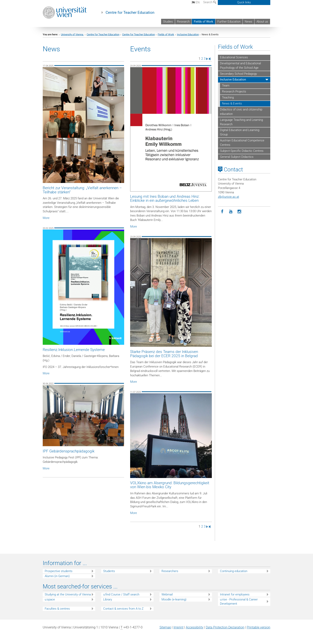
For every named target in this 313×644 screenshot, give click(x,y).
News (249, 22)
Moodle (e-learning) (174, 599)
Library (108, 599)
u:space (50, 599)
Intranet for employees (235, 594)
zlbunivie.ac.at (229, 197)
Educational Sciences (234, 57)
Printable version (259, 627)
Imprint (178, 627)
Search (210, 2)
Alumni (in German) (57, 576)
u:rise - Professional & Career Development (239, 602)
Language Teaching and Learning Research (241, 122)
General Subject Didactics (237, 157)
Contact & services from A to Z (123, 609)
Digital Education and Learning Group (240, 132)
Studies (168, 22)
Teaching (228, 97)
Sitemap (165, 627)
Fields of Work (204, 22)
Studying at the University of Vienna (68, 594)
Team (226, 85)
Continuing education (234, 571)
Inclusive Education (188, 34)
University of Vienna (72, 34)
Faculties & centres (57, 609)
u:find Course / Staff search (121, 594)
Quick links (244, 2)
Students (109, 571)
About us (262, 22)
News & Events (232, 103)
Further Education (229, 22)
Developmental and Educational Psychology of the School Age (240, 66)
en (196, 2)
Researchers (170, 571)
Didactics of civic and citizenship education (241, 112)
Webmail (167, 594)
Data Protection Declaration (225, 627)
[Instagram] (239, 212)
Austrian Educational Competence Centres (242, 143)
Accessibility (195, 627)
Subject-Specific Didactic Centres (242, 151)
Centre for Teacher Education (130, 13)
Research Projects (234, 91)
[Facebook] (222, 212)
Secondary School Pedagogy (238, 74)
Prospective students (59, 571)
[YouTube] (231, 212)
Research (183, 22)
